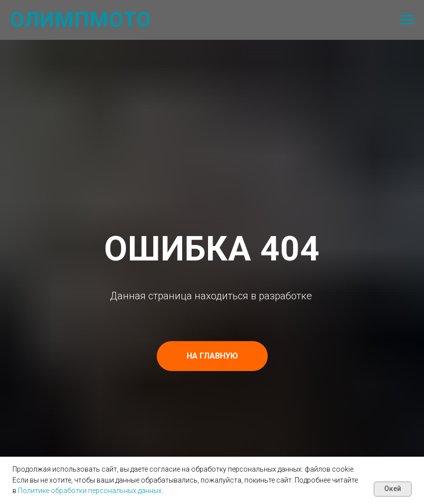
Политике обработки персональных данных (90, 491)
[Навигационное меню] (407, 20)
